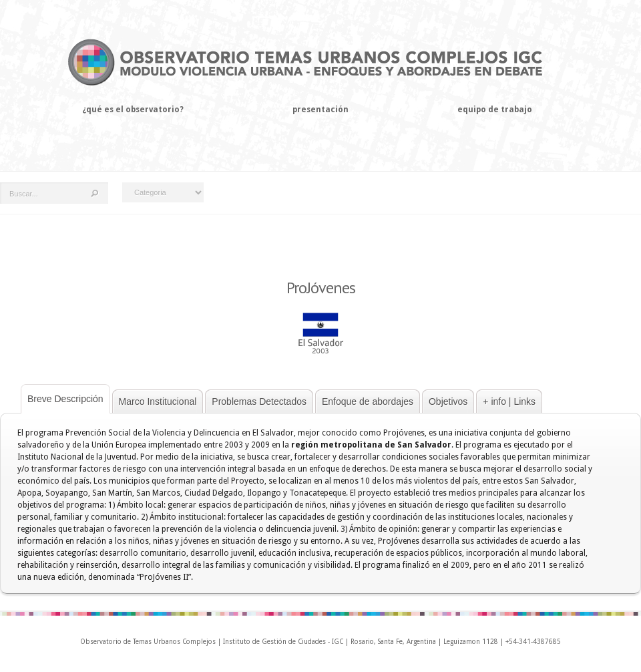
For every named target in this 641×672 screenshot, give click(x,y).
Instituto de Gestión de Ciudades (274, 642)
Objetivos (448, 401)
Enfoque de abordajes (368, 401)
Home (11, 138)
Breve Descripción (65, 399)
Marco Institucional (158, 401)
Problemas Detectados (259, 401)
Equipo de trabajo (495, 110)
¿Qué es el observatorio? (133, 110)
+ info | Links (509, 401)
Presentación (320, 110)
